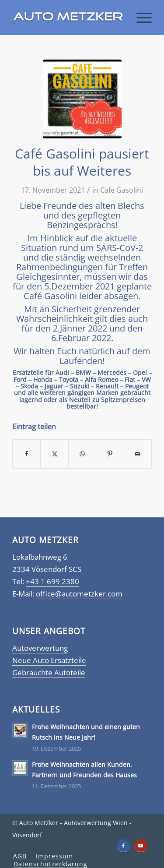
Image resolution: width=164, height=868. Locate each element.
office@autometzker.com (79, 594)
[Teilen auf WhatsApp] (82, 454)
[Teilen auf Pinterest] (110, 454)
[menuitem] (140, 18)
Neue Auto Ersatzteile (49, 660)
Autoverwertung (40, 648)
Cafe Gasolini (122, 190)
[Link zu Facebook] (123, 846)
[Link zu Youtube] (141, 846)
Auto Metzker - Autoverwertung (65, 823)
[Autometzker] (68, 18)
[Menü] (140, 18)
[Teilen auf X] (54, 454)
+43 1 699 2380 (52, 581)
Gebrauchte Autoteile (49, 672)
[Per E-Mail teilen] (138, 454)
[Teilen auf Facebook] (26, 454)
